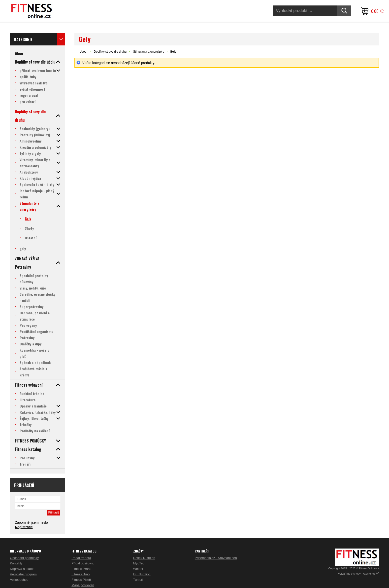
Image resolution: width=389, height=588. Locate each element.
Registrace (24, 527)
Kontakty (16, 563)
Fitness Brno (81, 574)
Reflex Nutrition (144, 558)
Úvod (83, 52)
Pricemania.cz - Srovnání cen (216, 558)
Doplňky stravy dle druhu (110, 52)
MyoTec (139, 563)
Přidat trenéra (81, 558)
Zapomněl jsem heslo (31, 522)
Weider (138, 569)
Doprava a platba (22, 569)
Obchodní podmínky (24, 558)
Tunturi (138, 580)
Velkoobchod (19, 580)
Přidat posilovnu (83, 563)
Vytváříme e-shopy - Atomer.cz (359, 574)
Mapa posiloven (83, 585)
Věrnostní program (23, 574)
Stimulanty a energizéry (149, 52)
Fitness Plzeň (81, 580)
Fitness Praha (81, 569)
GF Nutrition (142, 574)
